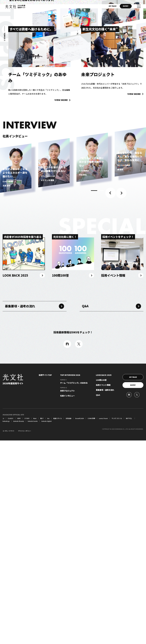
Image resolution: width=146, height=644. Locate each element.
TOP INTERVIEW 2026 (70, 579)
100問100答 (101, 584)
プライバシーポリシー (25, 634)
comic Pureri (98, 622)
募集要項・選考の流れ (25, 507)
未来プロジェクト (74, 593)
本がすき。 (123, 622)
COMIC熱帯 (87, 622)
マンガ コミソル (111, 622)
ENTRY (124, 7)
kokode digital (34, 625)
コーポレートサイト (8, 634)
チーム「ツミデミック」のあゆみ (74, 585)
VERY (18, 622)
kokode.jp (133, 622)
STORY (26, 622)
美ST (40, 622)
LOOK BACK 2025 (104, 579)
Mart (33, 622)
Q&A (88, 507)
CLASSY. (11, 622)
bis (47, 622)
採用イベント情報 (103, 589)
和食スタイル (55, 622)
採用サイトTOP (45, 579)
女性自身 (65, 622)
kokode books (21, 625)
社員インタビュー (67, 599)
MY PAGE (106, 7)
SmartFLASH (76, 622)
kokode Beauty (8, 625)
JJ (3, 622)
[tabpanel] (16, 367)
